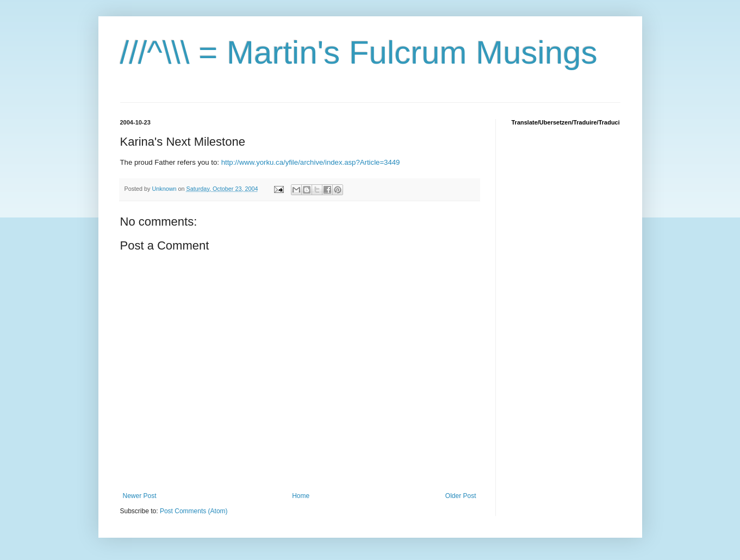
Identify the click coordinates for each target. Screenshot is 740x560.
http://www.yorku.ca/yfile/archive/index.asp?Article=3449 (311, 162)
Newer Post (140, 496)
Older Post (461, 496)
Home (301, 496)
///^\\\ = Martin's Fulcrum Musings (359, 52)
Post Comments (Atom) (194, 511)
